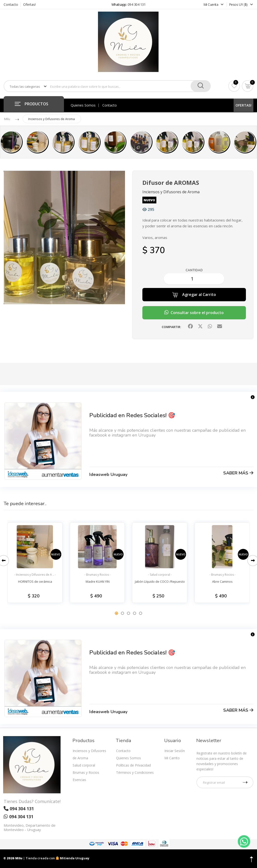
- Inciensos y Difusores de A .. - (35, 575)
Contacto (11, 4)
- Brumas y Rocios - (97, 575)
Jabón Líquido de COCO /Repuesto (160, 581)
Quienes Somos (83, 105)
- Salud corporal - (160, 575)
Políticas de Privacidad (133, 765)
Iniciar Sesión (175, 751)
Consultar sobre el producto (194, 313)
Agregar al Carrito (194, 295)
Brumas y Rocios (86, 772)
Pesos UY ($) (241, 4)
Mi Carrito (172, 758)
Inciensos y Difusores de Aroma (52, 119)
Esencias (79, 780)
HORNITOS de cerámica (35, 581)
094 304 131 (137, 4)
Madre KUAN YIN (98, 581)
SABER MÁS (238, 473)
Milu (7, 119)
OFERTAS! (243, 105)
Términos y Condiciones (135, 772)
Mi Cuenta (214, 4)
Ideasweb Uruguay (108, 474)
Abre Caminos (222, 581)
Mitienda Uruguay (72, 858)
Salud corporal (84, 765)
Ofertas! (29, 4)
